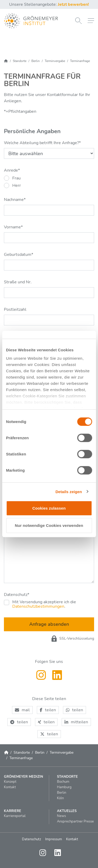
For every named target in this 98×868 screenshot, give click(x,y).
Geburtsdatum (19, 255)
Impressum (54, 839)
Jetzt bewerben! (73, 4)
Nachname (15, 200)
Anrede (12, 170)
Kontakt (72, 839)
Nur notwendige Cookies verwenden (49, 525)
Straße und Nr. (18, 282)
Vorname (13, 227)
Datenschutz (17, 595)
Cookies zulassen (49, 508)
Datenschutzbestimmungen (38, 606)
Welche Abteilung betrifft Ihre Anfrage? (42, 143)
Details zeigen (69, 491)
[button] (22, 710)
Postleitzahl (15, 309)
